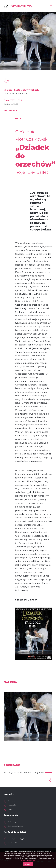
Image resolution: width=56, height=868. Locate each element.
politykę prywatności (28, 860)
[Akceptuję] (53, 858)
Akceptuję (28, 864)
